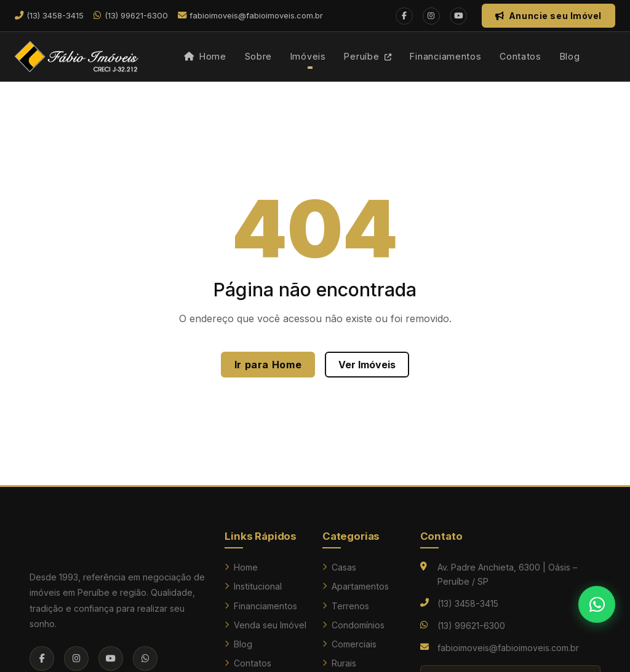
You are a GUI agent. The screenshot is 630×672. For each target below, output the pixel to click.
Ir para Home (268, 365)
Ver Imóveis (367, 365)
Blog (570, 56)
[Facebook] (404, 16)
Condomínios (353, 625)
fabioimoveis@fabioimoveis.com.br (508, 648)
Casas (339, 567)
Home (205, 56)
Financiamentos (445, 56)
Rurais (339, 663)
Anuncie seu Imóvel (548, 16)
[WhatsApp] (145, 658)
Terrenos (346, 606)
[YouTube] (458, 16)
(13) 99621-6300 (471, 626)
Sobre (259, 56)
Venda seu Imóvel (265, 625)
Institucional (253, 586)
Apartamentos (356, 586)
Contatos (520, 56)
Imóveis (308, 56)
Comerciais (349, 644)
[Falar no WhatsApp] (597, 604)
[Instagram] (431, 16)
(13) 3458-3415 (468, 603)
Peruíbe (368, 56)
